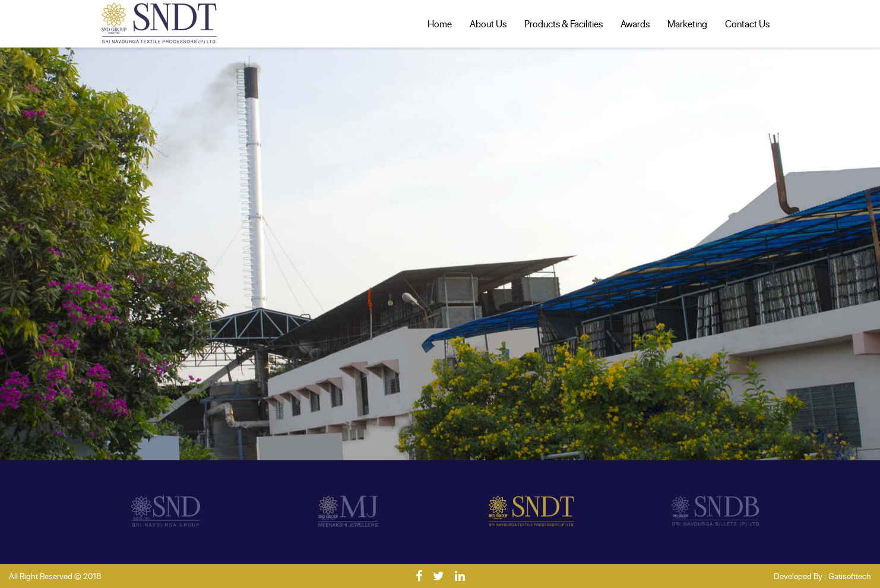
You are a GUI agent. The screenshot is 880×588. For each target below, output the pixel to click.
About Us (488, 23)
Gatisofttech (850, 576)
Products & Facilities (564, 23)
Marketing (687, 23)
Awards (635, 23)
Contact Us (747, 23)
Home (440, 23)
